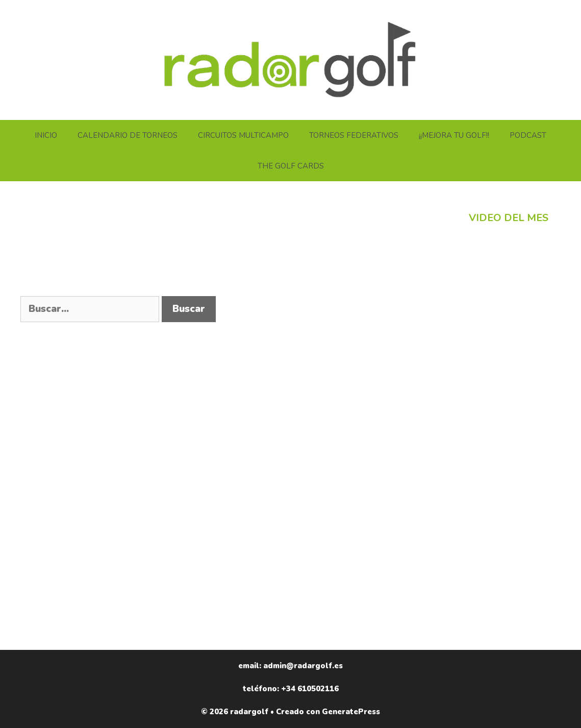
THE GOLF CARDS (291, 166)
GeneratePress (351, 712)
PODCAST (528, 135)
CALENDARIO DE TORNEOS (128, 135)
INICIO (46, 135)
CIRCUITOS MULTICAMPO (243, 135)
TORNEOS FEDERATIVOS (354, 135)
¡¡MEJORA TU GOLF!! (454, 135)
